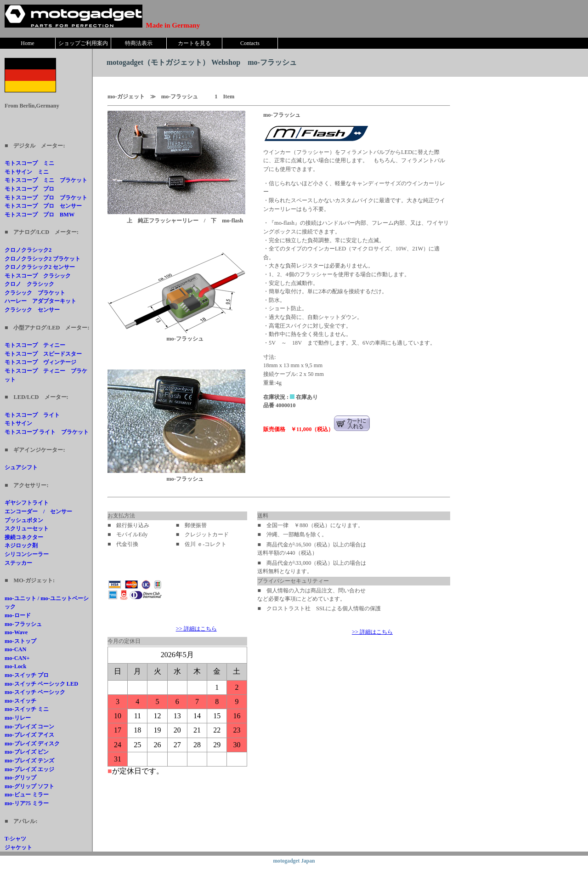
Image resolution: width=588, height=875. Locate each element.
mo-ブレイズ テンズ (29, 761)
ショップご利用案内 (83, 43)
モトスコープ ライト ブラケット (47, 432)
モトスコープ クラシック (38, 276)
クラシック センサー (32, 310)
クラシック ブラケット (35, 293)
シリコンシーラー (27, 554)
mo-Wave (16, 632)
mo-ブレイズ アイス (29, 735)
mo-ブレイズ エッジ (29, 769)
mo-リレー (18, 718)
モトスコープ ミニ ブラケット (46, 180)
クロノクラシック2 (28, 250)
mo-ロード (18, 615)
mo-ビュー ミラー (27, 795)
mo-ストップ (20, 641)
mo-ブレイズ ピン (27, 752)
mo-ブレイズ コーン (29, 727)
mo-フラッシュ (23, 624)
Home (27, 43)
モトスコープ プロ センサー (43, 206)
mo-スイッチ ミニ (27, 709)
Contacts (250, 43)
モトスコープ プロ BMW (40, 215)
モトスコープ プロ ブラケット (46, 198)
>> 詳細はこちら (196, 629)
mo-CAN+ (17, 658)
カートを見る (194, 43)
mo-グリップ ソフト (29, 786)
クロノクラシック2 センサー (40, 267)
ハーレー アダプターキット (40, 301)
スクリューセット (27, 528)
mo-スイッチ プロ (27, 675)
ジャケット (18, 847)
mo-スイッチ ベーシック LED (41, 684)
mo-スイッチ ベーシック (35, 692)
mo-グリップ (20, 778)
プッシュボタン (24, 520)
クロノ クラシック (29, 284)
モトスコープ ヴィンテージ (40, 362)
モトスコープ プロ (29, 189)
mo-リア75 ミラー (27, 803)
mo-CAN (16, 649)
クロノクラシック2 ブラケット (42, 259)
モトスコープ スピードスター (43, 354)
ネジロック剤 (21, 545)
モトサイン (18, 423)
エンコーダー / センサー (38, 511)
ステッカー (18, 563)
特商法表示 (139, 43)
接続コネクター (24, 537)
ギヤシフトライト (27, 503)
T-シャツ (15, 839)
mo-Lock (16, 666)
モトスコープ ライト (32, 415)
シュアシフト (21, 467)
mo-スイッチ (20, 701)
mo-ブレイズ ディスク (32, 744)
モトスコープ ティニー (35, 345)
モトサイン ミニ (27, 172)
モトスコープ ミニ (29, 163)
